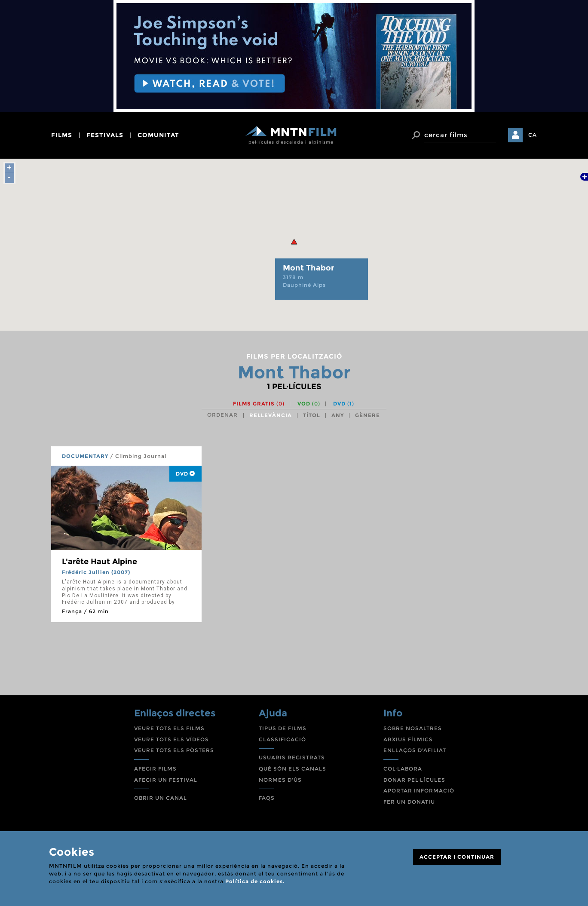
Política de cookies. (255, 881)
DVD (344, 404)
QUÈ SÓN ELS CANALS (292, 769)
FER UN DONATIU (409, 802)
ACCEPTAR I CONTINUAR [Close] (457, 857)
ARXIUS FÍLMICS (408, 739)
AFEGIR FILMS (155, 769)
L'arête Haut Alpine (100, 562)
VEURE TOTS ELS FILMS (169, 728)
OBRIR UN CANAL (161, 798)
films (62, 135)
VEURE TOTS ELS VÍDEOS (171, 739)
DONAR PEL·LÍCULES (414, 780)
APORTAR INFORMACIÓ (419, 791)
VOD (309, 404)
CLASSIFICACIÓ (282, 739)
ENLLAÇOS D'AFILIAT (415, 750)
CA (533, 135)
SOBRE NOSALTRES (413, 728)
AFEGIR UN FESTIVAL (166, 780)
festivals (105, 135)
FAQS (267, 798)
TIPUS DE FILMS (283, 728)
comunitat (158, 135)
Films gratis (259, 404)
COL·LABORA (403, 769)
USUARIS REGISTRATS (292, 757)
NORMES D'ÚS (280, 780)
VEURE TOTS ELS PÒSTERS (174, 750)
